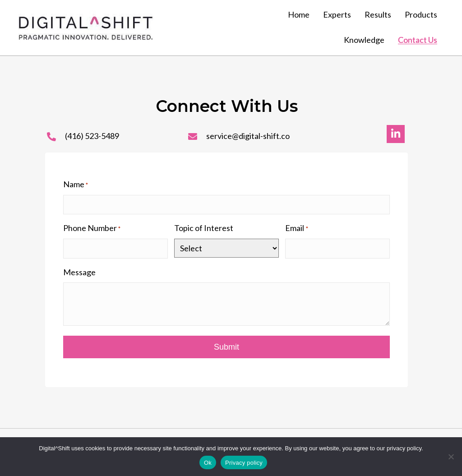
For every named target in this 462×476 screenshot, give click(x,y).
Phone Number (92, 228)
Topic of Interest (204, 228)
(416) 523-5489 (92, 136)
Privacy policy (244, 463)
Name (76, 185)
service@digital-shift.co (248, 136)
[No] (451, 457)
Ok (208, 463)
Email (296, 228)
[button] (396, 134)
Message (79, 272)
